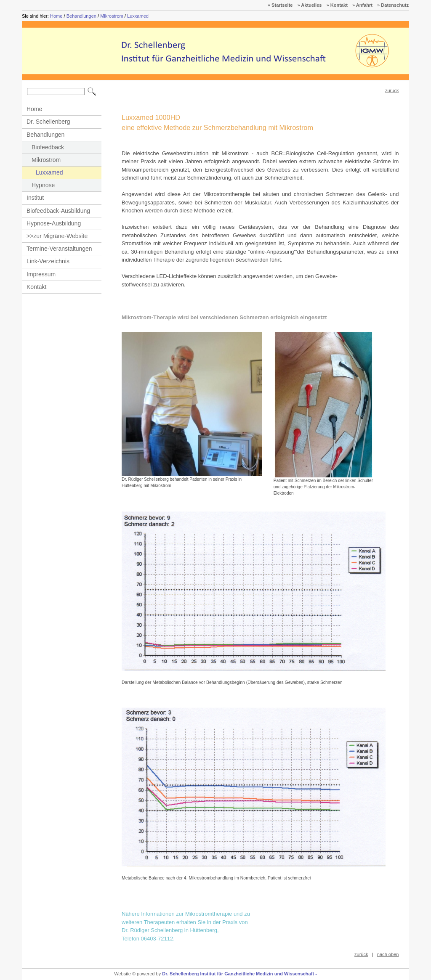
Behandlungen (81, 16)
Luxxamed (138, 16)
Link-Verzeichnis (48, 261)
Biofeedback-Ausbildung (58, 211)
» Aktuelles (310, 5)
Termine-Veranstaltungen (59, 249)
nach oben (388, 954)
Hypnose (43, 185)
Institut (35, 198)
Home (56, 16)
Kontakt (36, 287)
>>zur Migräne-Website (57, 236)
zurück (392, 90)
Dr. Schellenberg (48, 122)
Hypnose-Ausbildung (54, 223)
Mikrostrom (112, 16)
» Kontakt (337, 5)
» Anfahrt (362, 5)
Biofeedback (48, 147)
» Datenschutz (393, 5)
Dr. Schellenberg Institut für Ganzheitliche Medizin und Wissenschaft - (239, 974)
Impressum (41, 274)
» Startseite (280, 5)
